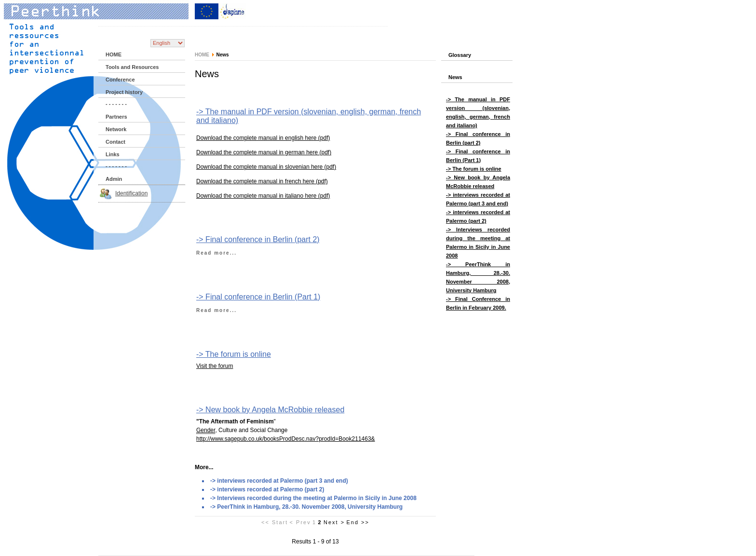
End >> (358, 522)
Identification (131, 193)
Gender (206, 430)
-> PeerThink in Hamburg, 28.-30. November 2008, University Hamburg (306, 507)
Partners (116, 117)
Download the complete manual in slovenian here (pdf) (266, 167)
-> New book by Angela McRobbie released (270, 410)
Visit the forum (215, 366)
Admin (114, 179)
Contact (115, 142)
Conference (120, 80)
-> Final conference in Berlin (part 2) (258, 239)
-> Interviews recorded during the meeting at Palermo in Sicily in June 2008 (313, 498)
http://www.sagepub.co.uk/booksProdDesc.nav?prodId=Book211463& (286, 439)
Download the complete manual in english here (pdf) (263, 138)
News (455, 77)
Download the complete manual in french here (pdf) (262, 181)
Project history (124, 92)
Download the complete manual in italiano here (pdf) (263, 196)
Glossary (460, 55)
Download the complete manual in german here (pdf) (264, 152)
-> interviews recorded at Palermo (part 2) (267, 489)
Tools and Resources (132, 67)
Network (116, 129)
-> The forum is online (234, 354)
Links (113, 154)
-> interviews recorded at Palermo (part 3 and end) (279, 481)
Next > (334, 522)
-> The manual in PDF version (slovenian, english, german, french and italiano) (309, 116)
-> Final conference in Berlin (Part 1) (258, 297)
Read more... (216, 253)
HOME (114, 54)
